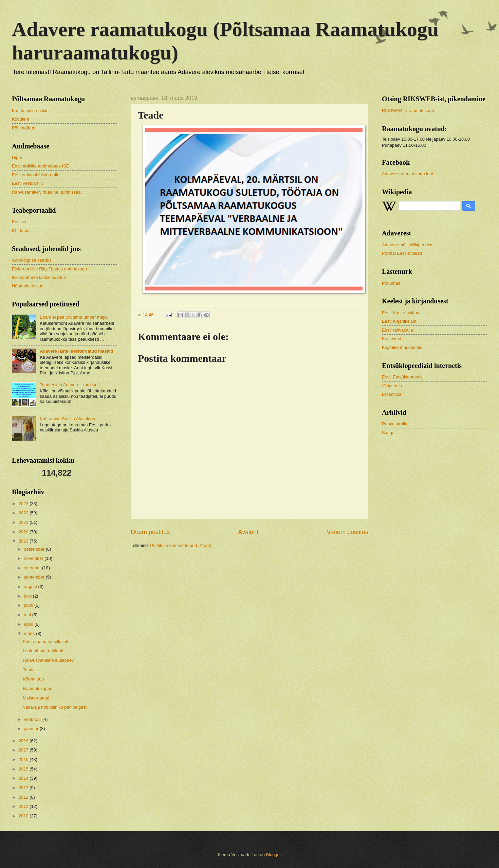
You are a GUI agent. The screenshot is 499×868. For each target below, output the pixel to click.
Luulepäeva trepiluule (43, 651)
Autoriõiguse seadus (32, 260)
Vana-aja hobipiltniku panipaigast (55, 707)
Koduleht (21, 119)
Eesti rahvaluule (398, 330)
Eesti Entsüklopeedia (402, 377)
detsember (35, 549)
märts (30, 633)
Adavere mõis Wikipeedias (408, 245)
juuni (29, 605)
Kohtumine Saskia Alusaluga (67, 419)
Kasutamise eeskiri (30, 111)
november (34, 558)
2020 (24, 532)
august (31, 587)
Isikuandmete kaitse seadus (39, 277)
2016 (24, 759)
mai (28, 615)
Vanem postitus (347, 532)
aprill (29, 624)
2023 (24, 504)
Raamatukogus (38, 688)
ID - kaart (21, 231)
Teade (29, 670)
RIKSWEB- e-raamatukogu (408, 111)
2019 (24, 541)
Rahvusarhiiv (394, 424)
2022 (24, 513)
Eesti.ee (20, 222)
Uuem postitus (150, 532)
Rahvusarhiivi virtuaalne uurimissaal (47, 192)
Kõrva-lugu (33, 679)
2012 (24, 797)
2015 (24, 769)
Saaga (388, 433)
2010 (24, 816)
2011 (24, 806)
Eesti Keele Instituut (401, 313)
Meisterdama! (36, 698)
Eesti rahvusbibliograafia (36, 175)
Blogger (274, 855)
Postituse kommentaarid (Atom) (181, 545)
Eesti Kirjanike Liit (399, 321)
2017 (24, 750)
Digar (17, 157)
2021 (24, 522)
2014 (24, 778)
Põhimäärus (24, 128)
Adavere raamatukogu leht (408, 174)
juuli (28, 596)
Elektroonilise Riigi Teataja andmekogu (49, 269)
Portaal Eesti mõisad (402, 253)
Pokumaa (391, 283)
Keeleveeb (392, 339)
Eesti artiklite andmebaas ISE (40, 166)
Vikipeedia (392, 386)
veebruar (33, 719)
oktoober (33, 568)
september (35, 577)
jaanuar (32, 729)
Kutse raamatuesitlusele (46, 642)
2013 (24, 788)
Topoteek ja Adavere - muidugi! (70, 385)
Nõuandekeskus (27, 286)
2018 (24, 741)
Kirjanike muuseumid (402, 347)
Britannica (392, 394)
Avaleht (248, 532)
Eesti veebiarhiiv (28, 183)
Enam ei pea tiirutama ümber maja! (74, 317)
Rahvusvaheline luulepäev (48, 660)
